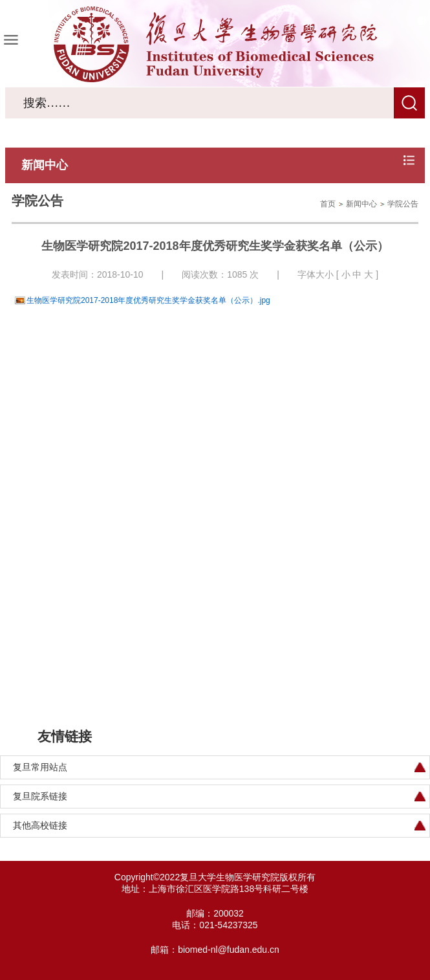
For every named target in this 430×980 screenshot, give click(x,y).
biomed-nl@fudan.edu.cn (229, 950)
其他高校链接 (40, 825)
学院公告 (403, 204)
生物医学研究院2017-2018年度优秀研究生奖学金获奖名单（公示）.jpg (148, 300)
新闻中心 (361, 204)
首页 (328, 204)
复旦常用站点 (40, 767)
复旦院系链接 (40, 796)
